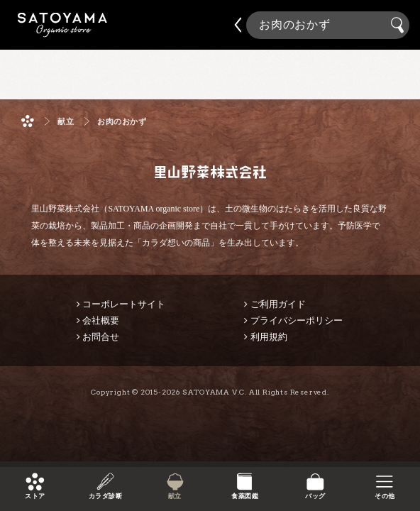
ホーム (28, 121)
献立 (175, 496)
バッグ (315, 496)
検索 (399, 26)
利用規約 (269, 337)
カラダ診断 (105, 496)
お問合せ (101, 337)
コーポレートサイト (124, 304)
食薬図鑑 (245, 496)
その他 (385, 496)
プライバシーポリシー (297, 320)
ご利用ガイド (278, 304)
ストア (35, 496)
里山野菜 (62, 25)
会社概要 (101, 320)
